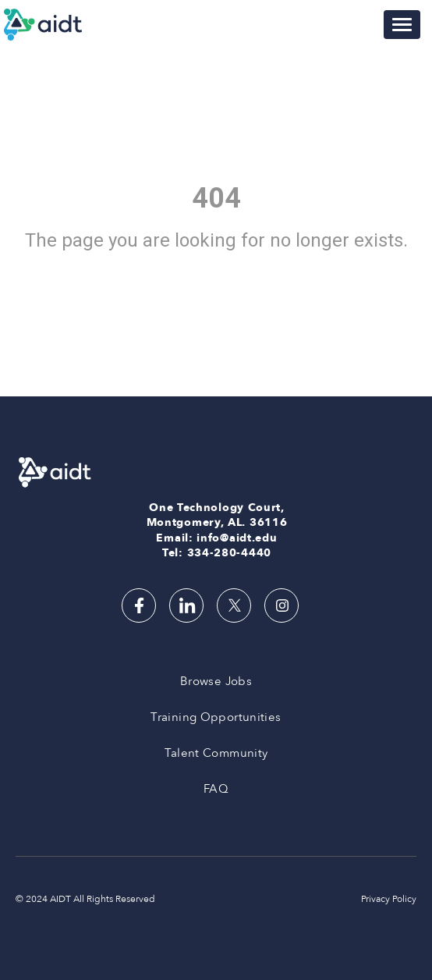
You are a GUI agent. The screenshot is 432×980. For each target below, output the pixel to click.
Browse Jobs (216, 681)
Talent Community (216, 753)
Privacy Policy (389, 899)
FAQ (216, 789)
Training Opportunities (216, 717)
